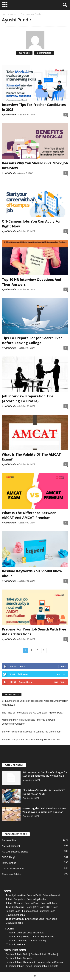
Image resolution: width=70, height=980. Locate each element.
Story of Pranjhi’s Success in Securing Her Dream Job (31, 740)
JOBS (7, 891)
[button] (64, 5)
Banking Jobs (13, 911)
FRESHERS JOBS (15, 950)
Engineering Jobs (35, 919)
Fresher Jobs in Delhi (17, 954)
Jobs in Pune (32, 903)
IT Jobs (28, 907)
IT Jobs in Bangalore (17, 937)
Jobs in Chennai (14, 903)
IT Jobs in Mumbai (34, 933)
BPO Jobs (40, 907)
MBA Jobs (51, 919)
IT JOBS (9, 929)
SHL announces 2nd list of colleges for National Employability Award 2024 (35, 703)
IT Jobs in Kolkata (15, 944)
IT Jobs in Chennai (16, 940)
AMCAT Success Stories (15, 852)
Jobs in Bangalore (15, 899)
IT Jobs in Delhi (14, 933)
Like (63, 666)
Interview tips (9, 863)
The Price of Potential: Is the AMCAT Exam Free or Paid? (33, 713)
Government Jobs (15, 915)
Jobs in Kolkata (49, 903)
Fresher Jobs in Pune (19, 966)
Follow (61, 674)
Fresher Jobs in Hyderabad (20, 962)
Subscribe (60, 682)
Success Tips (9, 840)
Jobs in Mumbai (51, 895)
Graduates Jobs (14, 923)
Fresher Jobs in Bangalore (20, 958)
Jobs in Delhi (34, 895)
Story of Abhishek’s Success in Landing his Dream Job (31, 732)
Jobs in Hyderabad (37, 899)
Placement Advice (11, 874)
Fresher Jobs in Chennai (50, 962)
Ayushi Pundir (9, 114)
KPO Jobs (53, 907)
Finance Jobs (29, 911)
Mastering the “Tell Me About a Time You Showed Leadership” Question (28, 722)
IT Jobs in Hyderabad (41, 937)
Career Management (13, 869)
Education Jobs (47, 911)
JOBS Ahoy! (8, 857)
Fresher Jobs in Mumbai (43, 954)
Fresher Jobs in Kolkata (45, 966)
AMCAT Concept (11, 846)
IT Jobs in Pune (36, 940)
